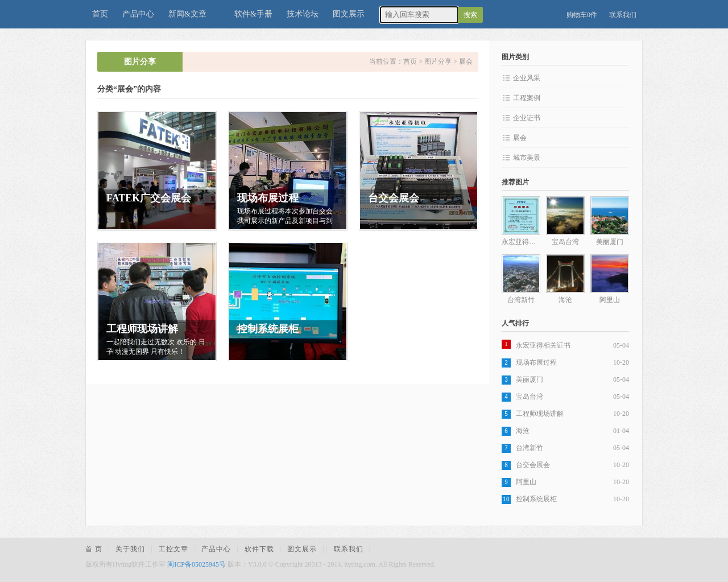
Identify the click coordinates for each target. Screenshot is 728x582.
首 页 (94, 549)
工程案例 (527, 98)
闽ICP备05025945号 (197, 564)
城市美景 (527, 158)
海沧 (523, 431)
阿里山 (526, 482)
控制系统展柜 (536, 499)
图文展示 (349, 14)
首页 (100, 14)
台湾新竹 (530, 448)
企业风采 (527, 78)
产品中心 (138, 14)
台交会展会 (533, 465)
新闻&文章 (187, 14)
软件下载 (259, 549)
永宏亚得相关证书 (543, 345)
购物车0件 (582, 15)
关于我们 (130, 549)
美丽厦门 (530, 379)
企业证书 (527, 118)
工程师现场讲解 (540, 414)
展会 (466, 61)
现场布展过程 (536, 362)
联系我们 (623, 15)
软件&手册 (253, 14)
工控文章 (173, 549)
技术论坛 (303, 14)
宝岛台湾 (530, 397)
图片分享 (438, 61)
